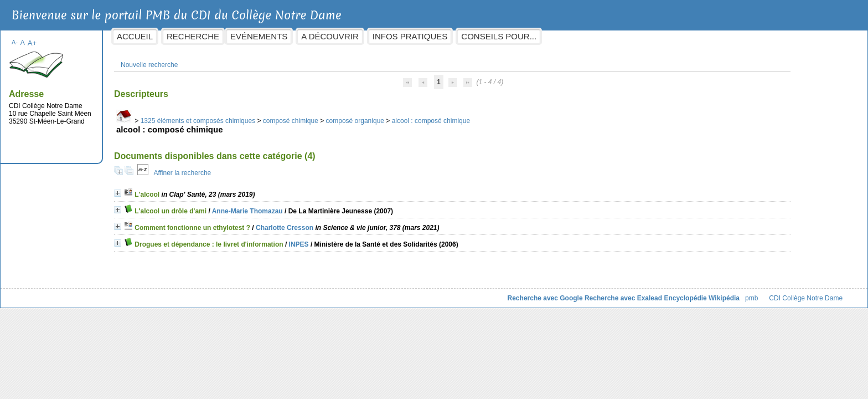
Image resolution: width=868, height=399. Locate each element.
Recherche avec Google (456, 293)
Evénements (348, 36)
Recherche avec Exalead (534, 293)
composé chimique (379, 115)
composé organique (444, 115)
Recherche (282, 36)
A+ (121, 37)
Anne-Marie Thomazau (336, 206)
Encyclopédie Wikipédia (613, 293)
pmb (662, 293)
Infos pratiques (499, 36)
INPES (387, 239)
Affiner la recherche (271, 167)
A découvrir (419, 36)
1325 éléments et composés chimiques (286, 115)
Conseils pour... (588, 36)
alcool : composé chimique (520, 115)
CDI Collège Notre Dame (717, 293)
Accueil (224, 36)
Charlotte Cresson (374, 222)
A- (104, 37)
